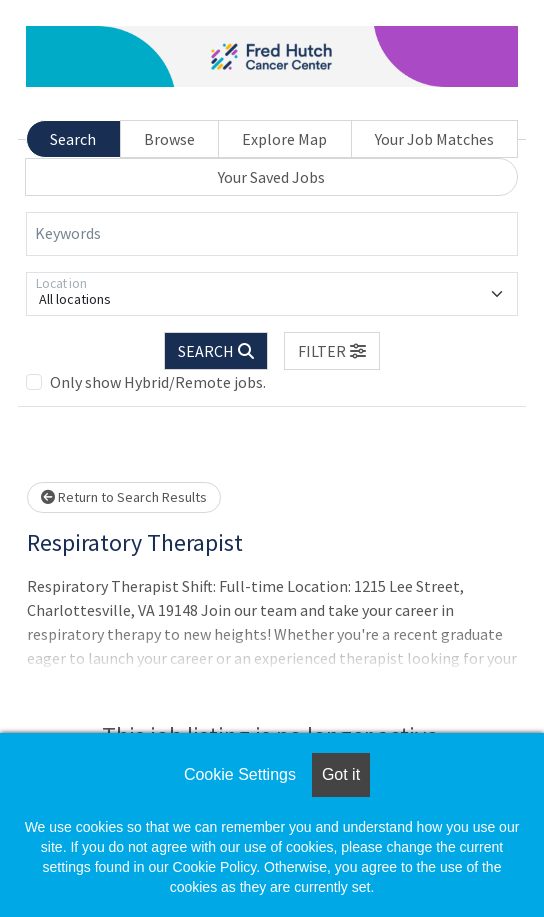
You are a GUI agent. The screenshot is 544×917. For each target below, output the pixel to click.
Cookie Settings (240, 774)
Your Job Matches (434, 139)
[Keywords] (272, 234)
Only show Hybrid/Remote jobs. (158, 382)
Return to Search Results (124, 497)
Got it (341, 774)
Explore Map (284, 139)
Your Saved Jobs (271, 177)
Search (73, 139)
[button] (332, 351)
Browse (169, 139)
